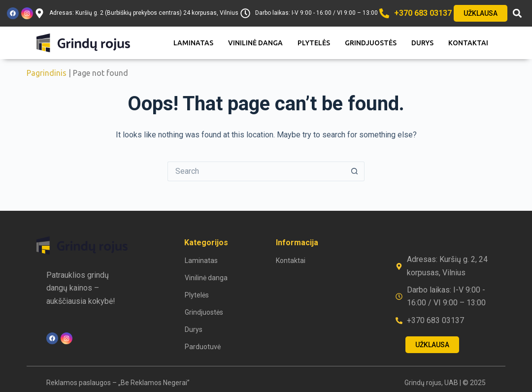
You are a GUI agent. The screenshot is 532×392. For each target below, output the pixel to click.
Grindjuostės (371, 43)
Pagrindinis (47, 73)
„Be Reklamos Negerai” (154, 383)
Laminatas (193, 43)
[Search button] (355, 171)
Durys (422, 43)
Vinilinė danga (255, 43)
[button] (517, 14)
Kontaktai (468, 43)
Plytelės (314, 43)
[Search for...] (256, 171)
